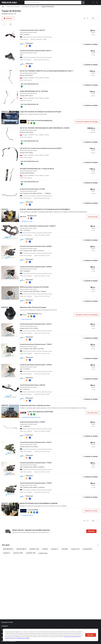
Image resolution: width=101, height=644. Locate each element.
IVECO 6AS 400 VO (21, 549)
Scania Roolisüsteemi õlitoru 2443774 (32, 30)
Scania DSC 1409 (31, 553)
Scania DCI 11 (55, 549)
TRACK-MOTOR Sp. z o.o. (35, 314)
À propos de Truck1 (7, 622)
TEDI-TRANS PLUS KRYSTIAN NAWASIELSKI (40, 121)
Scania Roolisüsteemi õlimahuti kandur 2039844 (36, 246)
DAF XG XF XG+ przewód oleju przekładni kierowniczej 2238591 (41, 148)
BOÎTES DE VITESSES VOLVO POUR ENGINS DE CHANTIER (39, 503)
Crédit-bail (5, 626)
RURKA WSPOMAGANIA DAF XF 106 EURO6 (34, 91)
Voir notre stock (93, 413)
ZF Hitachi (45, 549)
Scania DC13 (7, 553)
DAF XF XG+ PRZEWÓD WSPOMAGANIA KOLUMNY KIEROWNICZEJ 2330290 (45, 128)
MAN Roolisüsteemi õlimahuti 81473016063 (34, 287)
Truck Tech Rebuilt (33, 510)
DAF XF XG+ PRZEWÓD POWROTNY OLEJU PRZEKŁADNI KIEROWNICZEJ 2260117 (47, 71)
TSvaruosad (29, 43)
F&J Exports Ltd (32, 216)
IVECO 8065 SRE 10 (8, 549)
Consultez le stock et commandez (87, 315)
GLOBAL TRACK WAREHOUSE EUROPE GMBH (40, 412)
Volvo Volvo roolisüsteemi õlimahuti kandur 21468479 (38, 226)
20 (93, 18)
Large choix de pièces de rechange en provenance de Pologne (40, 112)
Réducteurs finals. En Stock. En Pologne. (33, 307)
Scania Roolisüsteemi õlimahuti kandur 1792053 (36, 344)
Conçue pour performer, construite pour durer (35, 405)
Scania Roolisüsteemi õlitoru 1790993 (32, 422)
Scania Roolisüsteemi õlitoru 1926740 (32, 385)
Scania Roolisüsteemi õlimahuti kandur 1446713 (36, 324)
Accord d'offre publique (8, 641)
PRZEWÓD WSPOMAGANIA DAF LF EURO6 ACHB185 (37, 169)
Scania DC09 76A (87, 549)
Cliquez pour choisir (91, 511)
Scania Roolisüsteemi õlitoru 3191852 (32, 189)
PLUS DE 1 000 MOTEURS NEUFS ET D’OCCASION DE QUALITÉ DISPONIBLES (45, 209)
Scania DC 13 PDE (18, 553)
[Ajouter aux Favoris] (98, 31)
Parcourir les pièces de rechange (87, 122)
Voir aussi (6, 545)
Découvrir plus (93, 217)
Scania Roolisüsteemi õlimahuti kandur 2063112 (36, 51)
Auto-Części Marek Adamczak (29, 84)
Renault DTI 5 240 (34, 549)
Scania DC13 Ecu (43, 553)
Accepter (91, 635)
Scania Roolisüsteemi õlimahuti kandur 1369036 (36, 267)
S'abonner (91, 531)
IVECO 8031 (65, 549)
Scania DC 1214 (75, 549)
